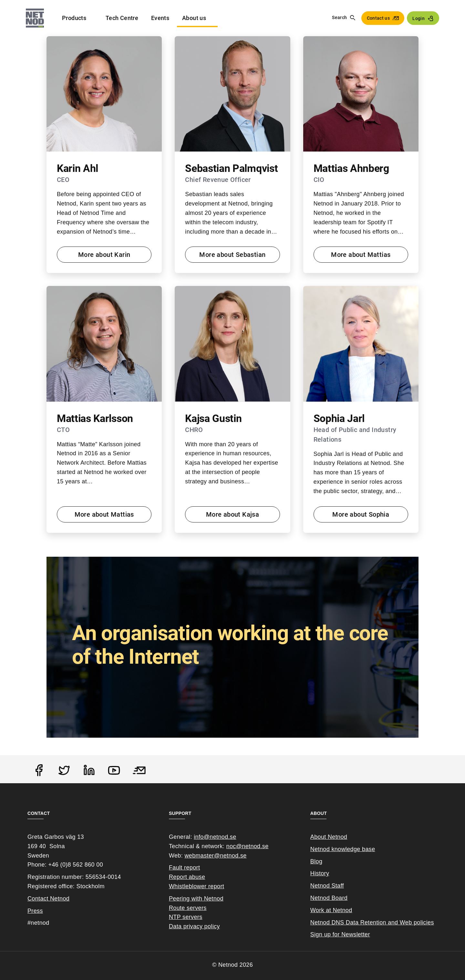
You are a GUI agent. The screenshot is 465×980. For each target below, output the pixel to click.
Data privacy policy (194, 926)
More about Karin (104, 255)
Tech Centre (122, 18)
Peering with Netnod (196, 899)
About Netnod (329, 837)
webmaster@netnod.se (215, 856)
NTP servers (186, 917)
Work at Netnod (331, 910)
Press (35, 911)
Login (418, 18)
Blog (316, 861)
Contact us (378, 18)
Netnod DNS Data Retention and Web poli (367, 922)
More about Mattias (361, 255)
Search (339, 17)
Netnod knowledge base (343, 849)
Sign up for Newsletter (340, 934)
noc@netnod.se (248, 846)
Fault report (184, 868)
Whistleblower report (196, 886)
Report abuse (187, 877)
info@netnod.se (215, 837)
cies (428, 922)
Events (160, 18)
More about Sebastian (232, 255)
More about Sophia (361, 514)
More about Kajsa (232, 514)
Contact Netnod (48, 899)
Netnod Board (329, 898)
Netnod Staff (327, 886)
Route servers (188, 908)
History (320, 873)
